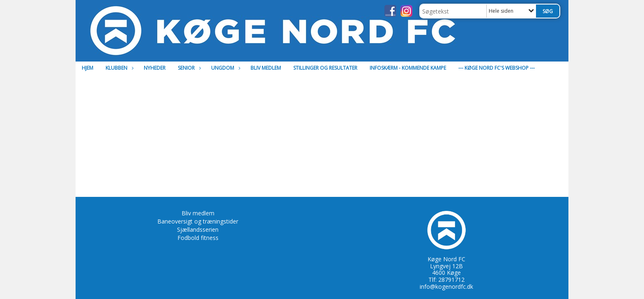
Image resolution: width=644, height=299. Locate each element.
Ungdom (225, 68)
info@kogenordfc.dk (446, 286)
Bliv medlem (266, 68)
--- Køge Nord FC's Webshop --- (497, 68)
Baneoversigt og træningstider (198, 221)
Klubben (118, 68)
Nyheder (155, 68)
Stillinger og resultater (325, 68)
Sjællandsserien (198, 229)
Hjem (87, 68)
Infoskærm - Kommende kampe (408, 68)
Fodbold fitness (198, 238)
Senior (188, 68)
